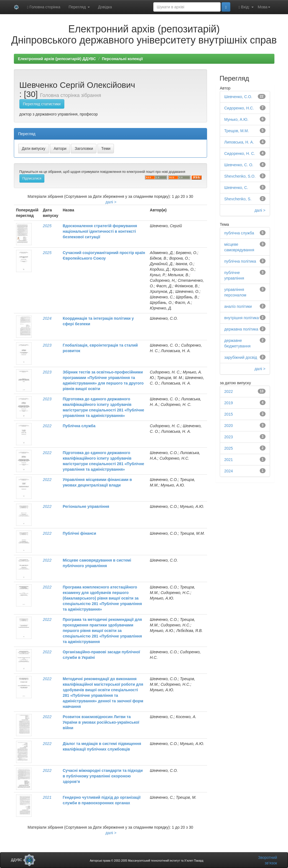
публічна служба (239, 233)
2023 (47, 345)
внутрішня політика (242, 318)
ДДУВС (23, 860)
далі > (111, 202)
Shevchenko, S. (238, 199)
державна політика (241, 329)
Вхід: (246, 7)
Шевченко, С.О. (238, 97)
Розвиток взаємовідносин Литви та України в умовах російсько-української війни (101, 722)
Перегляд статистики (42, 104)
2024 (47, 318)
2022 (47, 426)
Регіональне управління (86, 506)
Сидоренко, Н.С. (239, 108)
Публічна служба (79, 426)
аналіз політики (238, 306)
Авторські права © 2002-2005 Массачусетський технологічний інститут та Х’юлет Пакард (147, 861)
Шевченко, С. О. (239, 165)
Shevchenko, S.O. (240, 176)
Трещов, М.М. (237, 131)
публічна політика (240, 261)
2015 (229, 414)
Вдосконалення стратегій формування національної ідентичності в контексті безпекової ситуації (100, 231)
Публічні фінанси (79, 533)
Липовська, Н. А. (239, 142)
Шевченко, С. (236, 188)
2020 (229, 426)
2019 (229, 403)
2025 (47, 226)
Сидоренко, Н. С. (240, 153)
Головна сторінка (44, 7)
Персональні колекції (122, 59)
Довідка (105, 7)
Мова (264, 7)
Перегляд (79, 7)
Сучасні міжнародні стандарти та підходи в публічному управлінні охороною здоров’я (103, 776)
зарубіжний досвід (241, 357)
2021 (47, 797)
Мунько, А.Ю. (236, 119)
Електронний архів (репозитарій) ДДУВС (57, 59)
